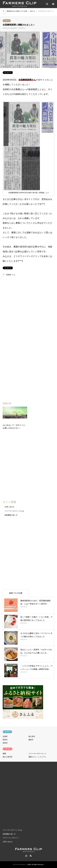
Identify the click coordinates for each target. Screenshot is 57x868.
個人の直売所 (8, 757)
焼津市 (5, 743)
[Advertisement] (28, 308)
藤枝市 (31, 740)
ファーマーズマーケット (37, 754)
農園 (4, 754)
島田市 (5, 740)
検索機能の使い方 (11, 515)
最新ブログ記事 (16, 593)
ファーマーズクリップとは (14, 511)
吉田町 (5, 736)
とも (14, 275)
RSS (31, 856)
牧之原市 (32, 736)
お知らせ (7, 21)
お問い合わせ (9, 507)
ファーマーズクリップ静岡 (23, 865)
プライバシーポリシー (11, 838)
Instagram (26, 856)
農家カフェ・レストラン (37, 757)
